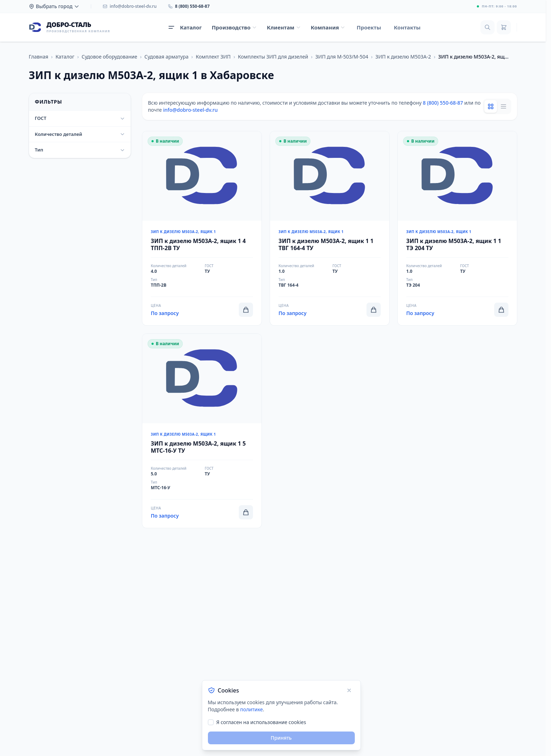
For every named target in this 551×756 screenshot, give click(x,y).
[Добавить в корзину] (246, 310)
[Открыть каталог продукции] (185, 27)
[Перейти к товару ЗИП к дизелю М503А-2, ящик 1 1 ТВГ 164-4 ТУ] (330, 228)
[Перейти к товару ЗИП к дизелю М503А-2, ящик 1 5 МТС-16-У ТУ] (202, 431)
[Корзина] (504, 27)
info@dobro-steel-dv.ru (191, 110)
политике (252, 709)
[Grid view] (491, 106)
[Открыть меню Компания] (328, 27)
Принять (281, 738)
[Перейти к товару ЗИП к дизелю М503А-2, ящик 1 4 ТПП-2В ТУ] (202, 228)
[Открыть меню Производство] (234, 27)
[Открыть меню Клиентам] (284, 27)
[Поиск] (487, 27)
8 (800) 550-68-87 (443, 103)
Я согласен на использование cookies (261, 722)
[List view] (503, 106)
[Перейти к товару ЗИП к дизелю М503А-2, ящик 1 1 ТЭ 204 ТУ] (457, 228)
